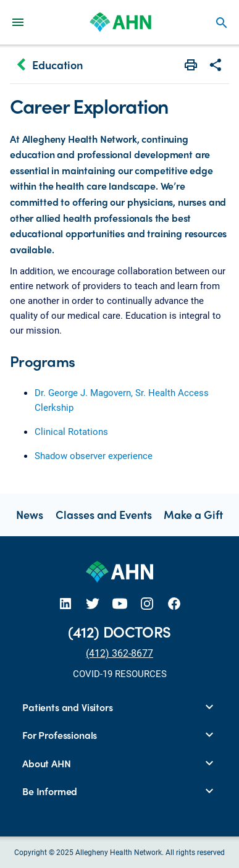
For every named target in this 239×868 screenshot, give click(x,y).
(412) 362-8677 (119, 653)
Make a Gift (193, 514)
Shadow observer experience (94, 455)
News (30, 514)
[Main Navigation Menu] (18, 22)
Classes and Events (104, 514)
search (222, 23)
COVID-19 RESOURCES (120, 673)
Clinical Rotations (71, 431)
